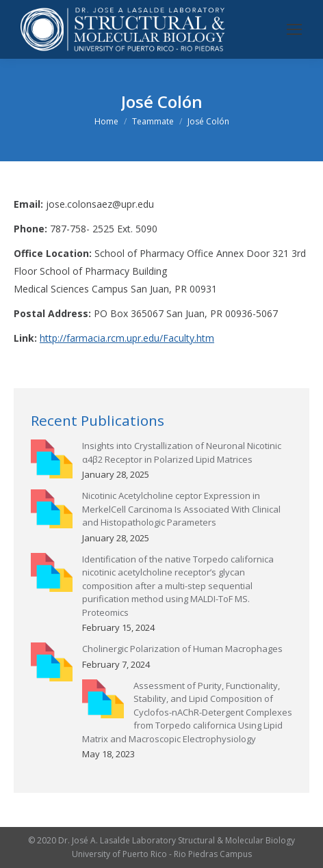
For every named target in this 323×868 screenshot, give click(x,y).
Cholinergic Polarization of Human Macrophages (182, 649)
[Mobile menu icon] (294, 29)
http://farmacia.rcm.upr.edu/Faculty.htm (127, 338)
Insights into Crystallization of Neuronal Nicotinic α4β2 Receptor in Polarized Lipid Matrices (182, 452)
